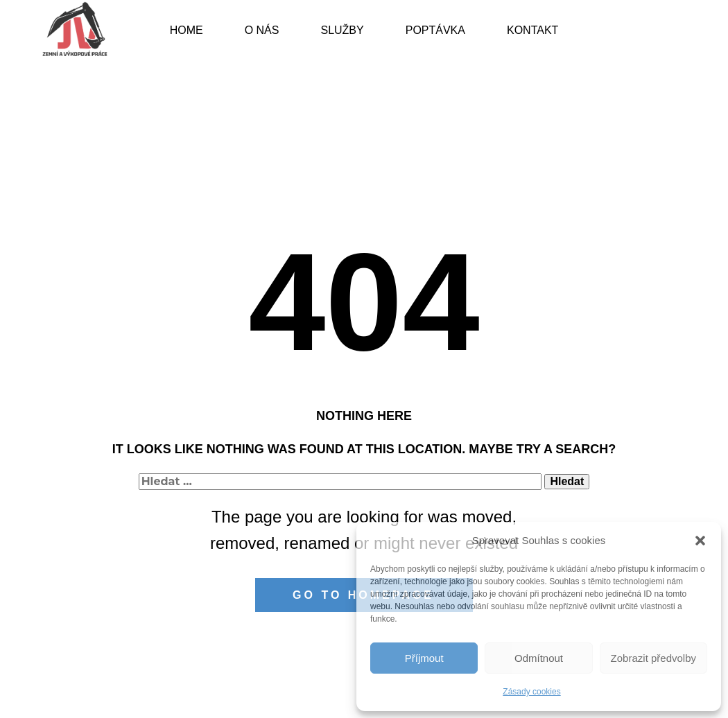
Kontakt (532, 30)
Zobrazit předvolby (653, 658)
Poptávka (435, 30)
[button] (700, 541)
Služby (342, 30)
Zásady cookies (531, 692)
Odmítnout (539, 658)
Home (187, 30)
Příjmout (424, 658)
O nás (262, 30)
